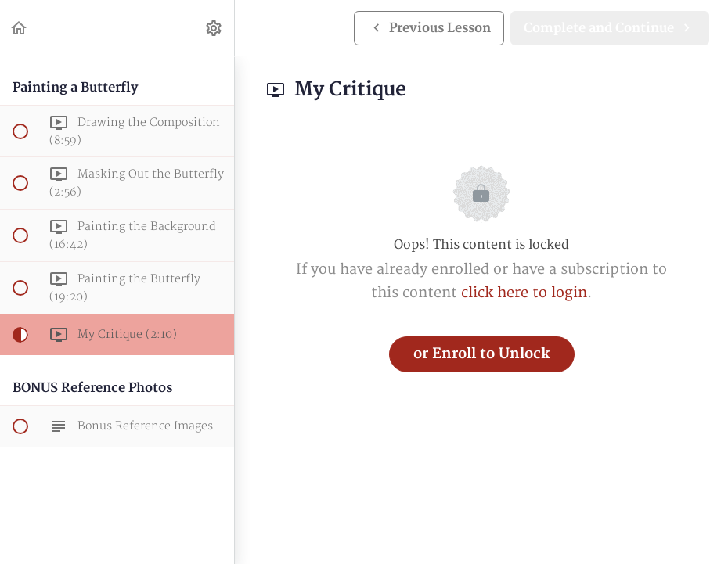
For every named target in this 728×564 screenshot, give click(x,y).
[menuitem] (214, 28)
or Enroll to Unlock (482, 354)
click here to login (524, 293)
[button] (20, 28)
